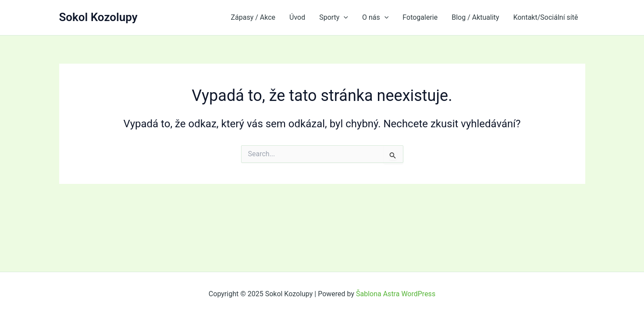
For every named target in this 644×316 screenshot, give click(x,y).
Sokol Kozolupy (98, 17)
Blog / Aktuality (475, 17)
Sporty (334, 18)
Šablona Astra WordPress (396, 294)
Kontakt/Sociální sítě (546, 17)
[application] (344, 18)
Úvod (297, 17)
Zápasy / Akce (253, 17)
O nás (375, 18)
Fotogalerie (420, 17)
